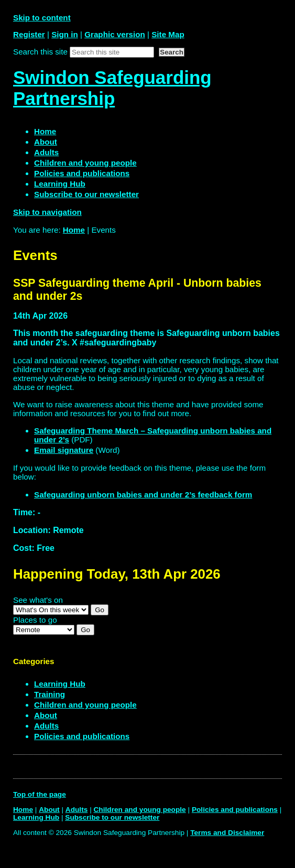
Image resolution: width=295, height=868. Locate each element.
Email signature (64, 450)
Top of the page (40, 794)
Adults (46, 726)
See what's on (38, 600)
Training (50, 694)
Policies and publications (82, 736)
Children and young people (85, 705)
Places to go (35, 620)
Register (29, 34)
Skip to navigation (47, 212)
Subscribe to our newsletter (112, 817)
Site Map (168, 34)
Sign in (65, 34)
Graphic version (115, 34)
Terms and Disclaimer (227, 833)
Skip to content (42, 18)
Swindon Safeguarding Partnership (112, 88)
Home (74, 230)
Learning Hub (60, 684)
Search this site (40, 52)
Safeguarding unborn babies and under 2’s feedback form (143, 495)
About (46, 715)
